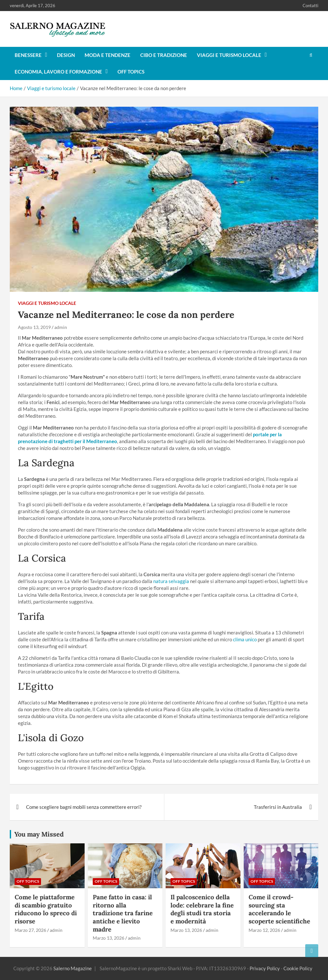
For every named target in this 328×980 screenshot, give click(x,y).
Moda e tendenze (108, 55)
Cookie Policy (298, 968)
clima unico (245, 639)
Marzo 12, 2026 (264, 930)
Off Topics (131, 72)
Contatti (310, 6)
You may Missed (39, 834)
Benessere (28, 55)
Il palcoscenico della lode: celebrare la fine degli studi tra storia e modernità (202, 909)
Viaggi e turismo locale (229, 55)
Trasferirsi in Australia (278, 807)
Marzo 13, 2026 (109, 938)
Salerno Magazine (73, 968)
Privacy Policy (265, 968)
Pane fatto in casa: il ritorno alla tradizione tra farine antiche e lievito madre (123, 913)
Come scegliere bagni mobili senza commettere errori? (84, 807)
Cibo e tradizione (164, 55)
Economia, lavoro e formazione (58, 72)
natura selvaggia (171, 581)
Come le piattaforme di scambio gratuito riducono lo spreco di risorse (46, 909)
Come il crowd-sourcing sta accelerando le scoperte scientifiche (279, 909)
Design (66, 55)
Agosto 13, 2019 (34, 327)
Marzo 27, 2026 (30, 930)
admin (61, 327)
